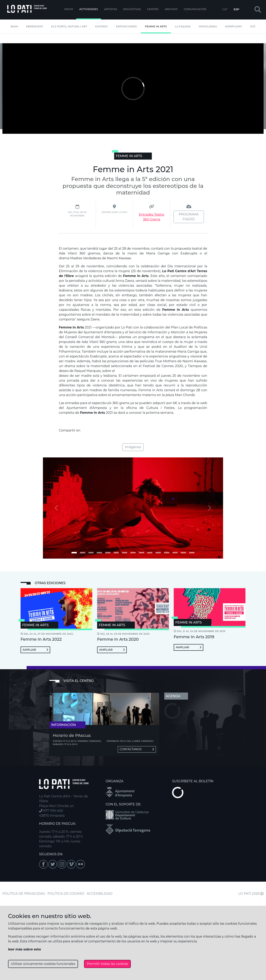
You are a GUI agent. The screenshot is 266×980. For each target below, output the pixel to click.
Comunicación (195, 9)
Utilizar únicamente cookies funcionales (43, 964)
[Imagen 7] (133, 553)
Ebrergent (35, 26)
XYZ (253, 26)
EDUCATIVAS (132, 9)
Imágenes (133, 447)
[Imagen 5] (116, 553)
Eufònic (101, 26)
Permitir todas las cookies (107, 964)
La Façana (183, 26)
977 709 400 (51, 811)
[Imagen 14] (192, 553)
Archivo (171, 9)
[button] (258, 10)
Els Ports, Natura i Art (69, 26)
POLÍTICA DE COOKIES (66, 894)
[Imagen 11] (167, 553)
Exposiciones (126, 26)
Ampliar (35, 650)
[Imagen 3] (99, 553)
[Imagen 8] (141, 553)
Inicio (69, 9)
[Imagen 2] (91, 553)
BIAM (14, 26)
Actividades (89, 9)
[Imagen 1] (83, 553)
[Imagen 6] (125, 553)
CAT (225, 9)
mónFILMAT (234, 26)
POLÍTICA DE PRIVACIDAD (24, 894)
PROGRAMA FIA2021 (189, 217)
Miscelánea (208, 26)
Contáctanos (137, 749)
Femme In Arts (156, 26)
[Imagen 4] (108, 553)
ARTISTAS (111, 9)
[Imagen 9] (150, 553)
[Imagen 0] (74, 553)
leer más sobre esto (24, 949)
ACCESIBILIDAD (100, 894)
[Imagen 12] (175, 553)
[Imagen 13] (183, 553)
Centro (153, 9)
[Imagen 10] (158, 553)
